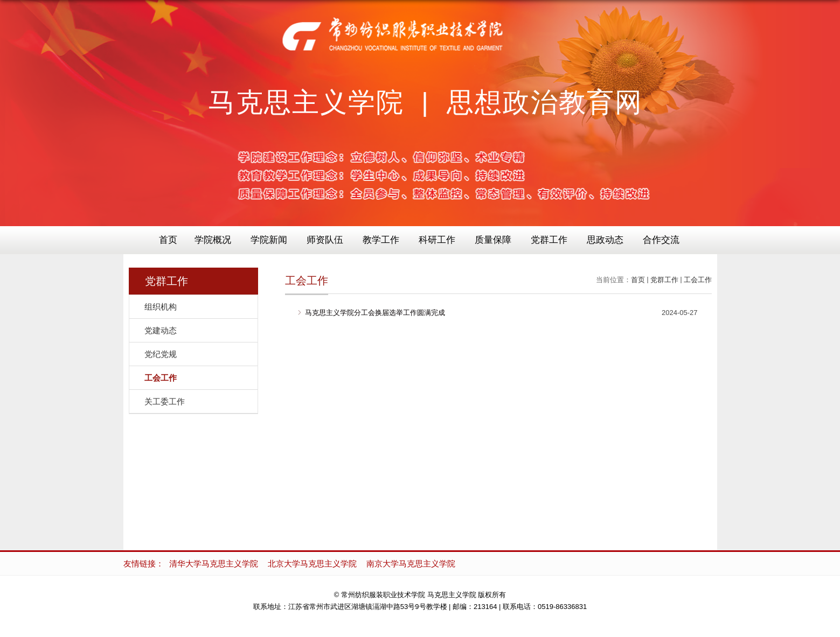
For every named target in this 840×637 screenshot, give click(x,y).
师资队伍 (325, 240)
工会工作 (698, 280)
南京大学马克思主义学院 (411, 563)
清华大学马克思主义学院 (214, 563)
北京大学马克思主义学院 (312, 563)
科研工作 (437, 240)
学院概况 (213, 240)
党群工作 (549, 240)
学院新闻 (269, 240)
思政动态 (605, 240)
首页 (168, 240)
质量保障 (493, 240)
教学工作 (381, 240)
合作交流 (661, 240)
